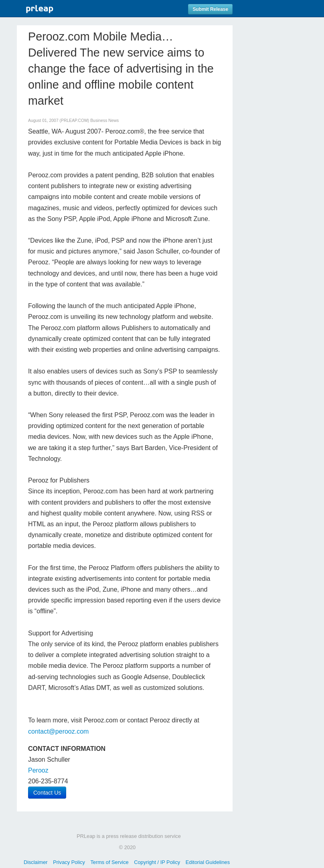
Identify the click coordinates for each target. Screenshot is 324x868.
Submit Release (210, 9)
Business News (104, 121)
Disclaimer (36, 862)
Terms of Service (109, 862)
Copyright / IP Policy (157, 862)
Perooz (38, 770)
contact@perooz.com (58, 731)
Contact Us (47, 793)
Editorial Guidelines (208, 862)
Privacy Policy (69, 862)
